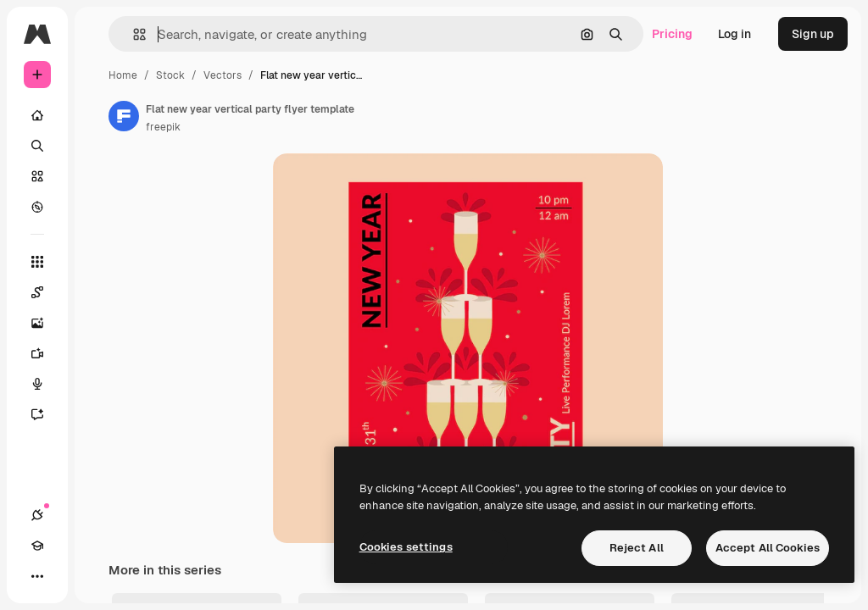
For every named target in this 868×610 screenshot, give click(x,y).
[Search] (37, 146)
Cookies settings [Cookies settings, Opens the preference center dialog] (406, 547)
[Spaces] (46, 292)
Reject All (637, 548)
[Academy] (37, 546)
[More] (37, 576)
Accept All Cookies (768, 548)
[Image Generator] (46, 323)
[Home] (37, 115)
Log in (734, 34)
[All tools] (37, 262)
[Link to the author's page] (124, 116)
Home (123, 75)
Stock (170, 75)
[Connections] (37, 515)
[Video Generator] (46, 353)
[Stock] (37, 176)
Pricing (672, 34)
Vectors (223, 75)
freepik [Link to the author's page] (163, 127)
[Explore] (37, 207)
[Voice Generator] (46, 384)
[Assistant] (46, 414)
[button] (133, 34)
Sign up (813, 34)
